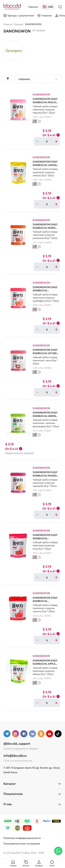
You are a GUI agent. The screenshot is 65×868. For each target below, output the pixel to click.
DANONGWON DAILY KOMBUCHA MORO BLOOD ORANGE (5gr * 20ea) (46, 229)
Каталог (26, 863)
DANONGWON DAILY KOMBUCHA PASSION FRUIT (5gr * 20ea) (46, 475)
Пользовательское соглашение (22, 844)
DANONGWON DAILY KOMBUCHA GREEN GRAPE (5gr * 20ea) (45, 416)
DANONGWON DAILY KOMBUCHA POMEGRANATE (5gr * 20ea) (45, 603)
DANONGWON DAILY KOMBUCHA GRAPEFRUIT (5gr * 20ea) (45, 292)
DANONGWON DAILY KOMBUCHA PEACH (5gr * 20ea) (45, 102)
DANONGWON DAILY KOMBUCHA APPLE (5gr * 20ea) (45, 664)
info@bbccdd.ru (15, 756)
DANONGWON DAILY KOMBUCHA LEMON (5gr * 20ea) (45, 165)
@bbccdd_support (17, 744)
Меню (52, 863)
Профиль (39, 863)
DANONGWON (41, 94)
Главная (13, 863)
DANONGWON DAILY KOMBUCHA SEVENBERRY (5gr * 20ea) (45, 540)
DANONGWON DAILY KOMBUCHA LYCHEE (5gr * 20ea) (45, 353)
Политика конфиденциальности (22, 838)
